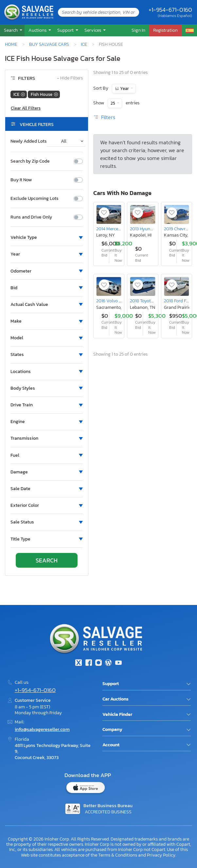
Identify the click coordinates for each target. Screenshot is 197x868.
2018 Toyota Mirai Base (153, 301)
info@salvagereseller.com (42, 729)
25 (113, 103)
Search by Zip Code (30, 161)
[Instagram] (98, 663)
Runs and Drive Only (31, 217)
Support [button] (66, 30)
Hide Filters (70, 78)
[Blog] (108, 663)
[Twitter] (79, 663)
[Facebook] (88, 663)
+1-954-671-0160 (170, 10)
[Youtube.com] (118, 663)
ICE (84, 44)
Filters (104, 117)
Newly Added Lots (29, 141)
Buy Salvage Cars (49, 44)
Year (125, 89)
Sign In (138, 30)
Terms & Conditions (118, 855)
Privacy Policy (161, 855)
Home (11, 44)
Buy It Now (21, 180)
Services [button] (93, 30)
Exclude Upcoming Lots (35, 199)
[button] (12, 30)
